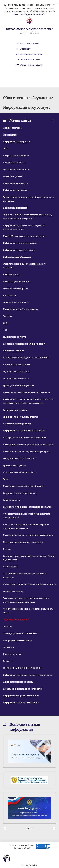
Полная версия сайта (30, 60)
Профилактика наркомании (16, 156)
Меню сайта (26, 49)
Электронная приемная (31, 54)
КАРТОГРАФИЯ (10, 567)
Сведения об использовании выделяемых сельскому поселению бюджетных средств (28, 217)
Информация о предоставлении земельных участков (28, 675)
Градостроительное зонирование (18, 385)
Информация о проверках (15, 208)
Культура (7, 549)
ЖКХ (5, 323)
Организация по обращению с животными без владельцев (25, 576)
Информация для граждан (15, 190)
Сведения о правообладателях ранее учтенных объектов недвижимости (29, 558)
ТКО (5, 330)
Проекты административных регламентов (23, 689)
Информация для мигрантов (16, 142)
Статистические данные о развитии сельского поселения (24, 266)
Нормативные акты (12, 275)
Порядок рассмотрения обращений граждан (24, 486)
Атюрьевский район (29, 33)
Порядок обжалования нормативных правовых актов (28, 445)
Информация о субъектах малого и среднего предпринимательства (24, 227)
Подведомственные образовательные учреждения (27, 392)
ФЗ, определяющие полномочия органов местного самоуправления (27, 516)
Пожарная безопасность (14, 163)
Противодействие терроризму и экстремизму (24, 344)
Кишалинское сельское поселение (29, 29)
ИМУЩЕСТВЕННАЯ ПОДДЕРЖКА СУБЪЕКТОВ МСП (26, 358)
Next (54, 829)
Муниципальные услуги (15, 337)
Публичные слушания (14, 351)
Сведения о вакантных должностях (20, 493)
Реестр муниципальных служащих (19, 458)
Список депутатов (11, 500)
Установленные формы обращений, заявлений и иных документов (29, 199)
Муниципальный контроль (16, 302)
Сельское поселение (12, 128)
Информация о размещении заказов (20, 243)
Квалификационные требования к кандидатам (25, 438)
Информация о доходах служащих (19, 250)
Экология (8, 316)
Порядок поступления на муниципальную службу (27, 452)
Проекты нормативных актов (17, 282)
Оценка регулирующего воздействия (20, 633)
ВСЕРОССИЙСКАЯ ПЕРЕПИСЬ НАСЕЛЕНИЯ (22, 668)
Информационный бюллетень (17, 257)
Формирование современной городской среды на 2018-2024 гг (29, 611)
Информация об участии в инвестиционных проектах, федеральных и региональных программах (29, 401)
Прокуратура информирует (16, 183)
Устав (6, 479)
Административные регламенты (18, 682)
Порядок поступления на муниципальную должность (28, 535)
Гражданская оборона (13, 591)
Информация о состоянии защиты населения (24, 431)
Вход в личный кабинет (31, 65)
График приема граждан (14, 465)
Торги (6, 149)
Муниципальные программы (17, 372)
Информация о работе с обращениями (21, 703)
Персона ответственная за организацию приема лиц (27, 507)
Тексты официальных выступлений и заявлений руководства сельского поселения (26, 600)
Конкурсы (8, 661)
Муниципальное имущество (16, 379)
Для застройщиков (12, 654)
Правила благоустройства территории (21, 309)
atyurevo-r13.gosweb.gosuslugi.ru (29, 14)
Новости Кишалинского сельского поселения (24, 236)
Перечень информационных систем (20, 472)
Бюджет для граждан (13, 176)
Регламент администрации (16, 288)
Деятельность (9, 295)
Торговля (7, 627)
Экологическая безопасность (17, 170)
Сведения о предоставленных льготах (21, 417)
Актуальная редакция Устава (16, 365)
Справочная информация (15, 410)
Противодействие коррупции (17, 424)
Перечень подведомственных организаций (23, 542)
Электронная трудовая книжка (17, 640)
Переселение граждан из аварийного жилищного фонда (29, 584)
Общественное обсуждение (16, 620)
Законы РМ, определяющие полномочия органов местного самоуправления (26, 526)
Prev (5, 829)
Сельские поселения (30, 44)
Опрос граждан (10, 135)
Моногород (8, 647)
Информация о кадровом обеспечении (21, 696)
